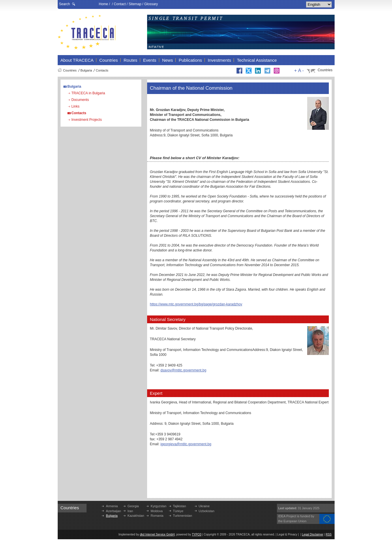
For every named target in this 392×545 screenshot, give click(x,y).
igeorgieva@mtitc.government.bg (186, 444)
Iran (130, 511)
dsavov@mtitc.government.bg (183, 370)
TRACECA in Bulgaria (88, 93)
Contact (120, 4)
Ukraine (204, 506)
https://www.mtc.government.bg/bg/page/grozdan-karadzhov (196, 304)
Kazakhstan (136, 516)
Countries (70, 70)
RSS (329, 534)
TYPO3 (197, 534)
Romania (157, 516)
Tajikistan (180, 506)
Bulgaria (86, 70)
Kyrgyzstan (158, 506)
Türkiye (178, 511)
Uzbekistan (207, 511)
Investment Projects (87, 120)
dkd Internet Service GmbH (157, 534)
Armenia (112, 506)
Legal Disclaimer (313, 534)
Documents (80, 100)
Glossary (151, 4)
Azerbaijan (113, 511)
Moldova (157, 511)
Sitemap (135, 4)
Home (104, 4)
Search (65, 4)
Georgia (133, 506)
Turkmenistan (183, 516)
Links (76, 106)
